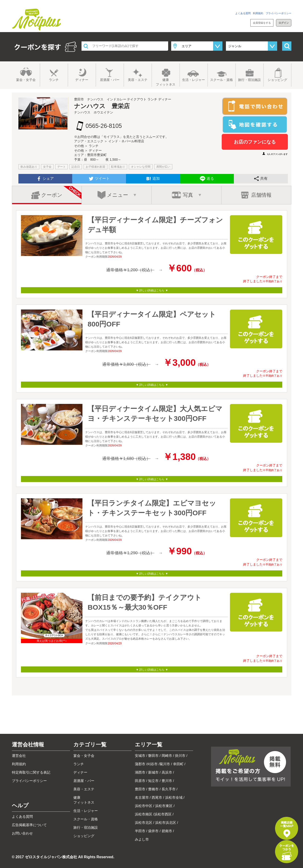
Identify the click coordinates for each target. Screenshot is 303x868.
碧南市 (167, 831)
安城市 (140, 756)
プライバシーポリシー (279, 13)
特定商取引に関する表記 (31, 772)
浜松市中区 (144, 806)
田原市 (140, 781)
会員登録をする (262, 23)
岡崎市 (167, 756)
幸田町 (178, 764)
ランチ (54, 80)
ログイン (284, 23)
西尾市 (157, 797)
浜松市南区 (144, 814)
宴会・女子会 (26, 80)
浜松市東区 (164, 806)
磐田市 (153, 756)
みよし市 (142, 839)
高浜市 (167, 772)
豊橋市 (153, 789)
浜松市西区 (163, 814)
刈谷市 (152, 764)
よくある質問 (243, 13)
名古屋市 (142, 797)
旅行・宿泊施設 (249, 80)
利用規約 (258, 13)
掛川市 (180, 756)
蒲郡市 (140, 764)
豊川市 (167, 781)
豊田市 (140, 789)
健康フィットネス (166, 82)
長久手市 (169, 789)
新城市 (153, 772)
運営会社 (19, 756)
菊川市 (165, 764)
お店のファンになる (255, 142)
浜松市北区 (144, 823)
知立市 (153, 781)
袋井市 (153, 831)
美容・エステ (138, 80)
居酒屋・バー (110, 80)
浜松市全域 (174, 797)
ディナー (82, 80)
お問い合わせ (284, 3)
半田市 (140, 831)
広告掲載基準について (29, 825)
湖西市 (140, 772)
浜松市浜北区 (166, 823)
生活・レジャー (194, 80)
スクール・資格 (221, 80)
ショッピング (277, 80)
